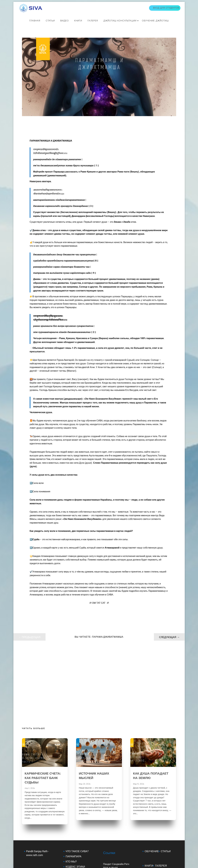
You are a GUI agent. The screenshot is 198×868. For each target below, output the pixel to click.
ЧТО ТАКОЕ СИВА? (77, 780)
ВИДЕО (65, 20)
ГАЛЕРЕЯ (161, 794)
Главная (35, 20)
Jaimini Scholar (35, 813)
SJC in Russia (110, 800)
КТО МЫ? (71, 790)
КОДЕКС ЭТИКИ (75, 795)
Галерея (93, 20)
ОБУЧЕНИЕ (152, 780)
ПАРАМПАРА (73, 785)
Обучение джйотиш (155, 20)
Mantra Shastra (35, 798)
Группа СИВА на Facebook (118, 804)
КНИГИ (78, 20)
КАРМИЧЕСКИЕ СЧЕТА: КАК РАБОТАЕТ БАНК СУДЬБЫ (43, 707)
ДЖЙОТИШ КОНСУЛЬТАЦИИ (120, 20)
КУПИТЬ (150, 809)
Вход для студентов (166, 8)
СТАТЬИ (50, 20)
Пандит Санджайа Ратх (116, 793)
